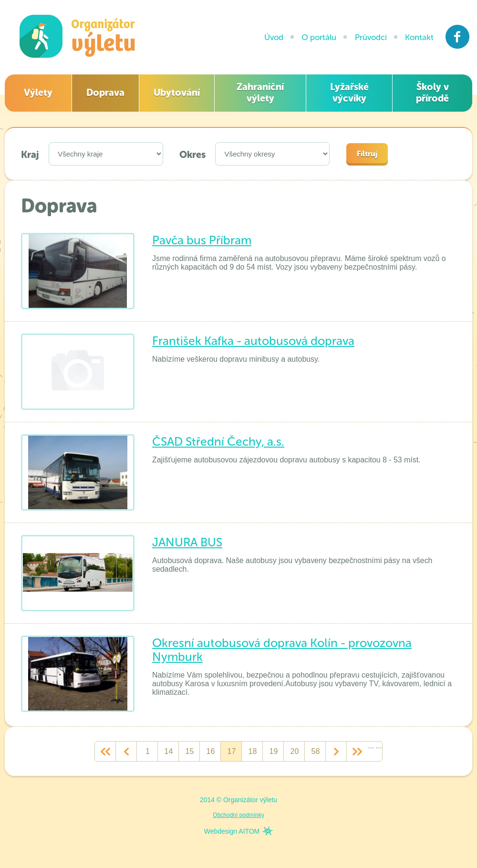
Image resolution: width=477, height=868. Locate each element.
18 (253, 751)
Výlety (38, 93)
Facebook (458, 37)
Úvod (274, 37)
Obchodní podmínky (238, 815)
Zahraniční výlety (260, 93)
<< (105, 752)
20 (295, 751)
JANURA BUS (187, 542)
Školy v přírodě (432, 93)
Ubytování (177, 93)
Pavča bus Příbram (202, 240)
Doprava (105, 93)
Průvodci (371, 37)
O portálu (319, 37)
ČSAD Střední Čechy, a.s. (218, 442)
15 (190, 751)
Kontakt (419, 37)
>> (357, 752)
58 (316, 751)
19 (274, 751)
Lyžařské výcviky (349, 93)
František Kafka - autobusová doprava (253, 341)
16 (211, 751)
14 (169, 751)
